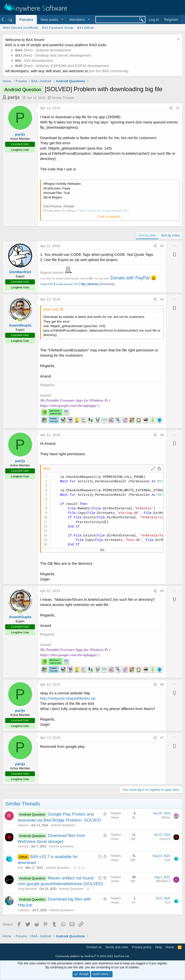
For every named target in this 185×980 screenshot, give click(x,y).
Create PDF (47, 284)
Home (170, 947)
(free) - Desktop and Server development (53, 55)
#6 (162, 684)
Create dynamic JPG (66, 284)
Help (159, 947)
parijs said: (51, 309)
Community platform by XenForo (93, 956)
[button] (62, 19)
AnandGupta (20, 325)
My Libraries (90, 284)
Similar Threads (63, 98)
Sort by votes (170, 235)
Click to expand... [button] (110, 216)
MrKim (166, 818)
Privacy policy (142, 947)
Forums (26, 19)
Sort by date (147, 235)
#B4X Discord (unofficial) (20, 28)
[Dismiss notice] (178, 40)
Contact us (94, 947)
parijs (14, 97)
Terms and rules (117, 947)
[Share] (171, 108)
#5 (162, 591)
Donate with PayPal (130, 278)
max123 (23, 846)
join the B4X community (108, 71)
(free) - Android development (43, 50)
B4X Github (86, 28)
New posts (49, 19)
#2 (162, 246)
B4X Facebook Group (58, 28)
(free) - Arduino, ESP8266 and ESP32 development (62, 66)
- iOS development (34, 60)
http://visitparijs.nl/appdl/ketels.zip (68, 698)
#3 (162, 299)
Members (77, 19)
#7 (162, 738)
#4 (162, 435)
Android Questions (63, 825)
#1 (178, 108)
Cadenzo (24, 910)
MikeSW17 (163, 881)
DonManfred (20, 272)
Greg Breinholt (27, 889)
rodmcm (23, 825)
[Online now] (20, 320)
